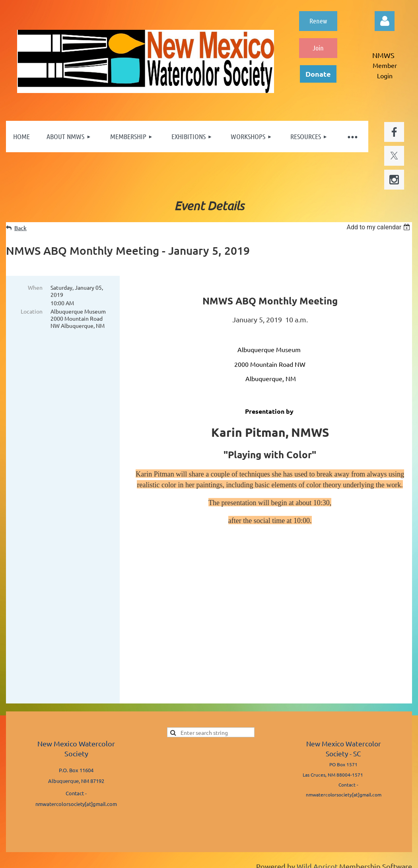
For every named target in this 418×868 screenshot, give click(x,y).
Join (318, 48)
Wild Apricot (317, 848)
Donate (318, 74)
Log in (385, 21)
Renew (318, 21)
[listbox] (379, 227)
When (35, 287)
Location (32, 311)
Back (20, 228)
